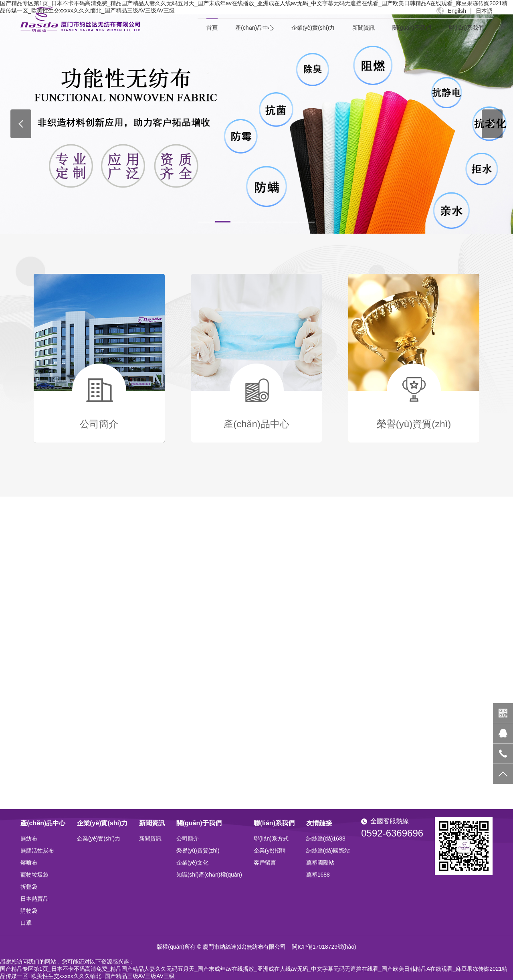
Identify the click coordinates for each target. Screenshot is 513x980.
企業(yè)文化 (192, 863)
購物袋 (29, 911)
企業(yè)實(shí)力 (313, 28)
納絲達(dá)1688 (326, 839)
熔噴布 (29, 863)
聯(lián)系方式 (271, 839)
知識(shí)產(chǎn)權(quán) (209, 875)
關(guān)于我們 (412, 28)
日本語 (484, 11)
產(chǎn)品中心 (254, 28)
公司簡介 (188, 839)
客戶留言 (265, 863)
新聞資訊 (364, 28)
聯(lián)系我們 (466, 28)
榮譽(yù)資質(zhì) (198, 851)
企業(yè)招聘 (270, 851)
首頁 (212, 28)
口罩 (26, 923)
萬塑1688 (318, 875)
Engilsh (457, 11)
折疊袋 (29, 887)
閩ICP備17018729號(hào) (324, 947)
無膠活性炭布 (37, 851)
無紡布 (29, 839)
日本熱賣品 (34, 899)
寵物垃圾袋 (34, 875)
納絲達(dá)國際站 (328, 851)
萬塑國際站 (320, 863)
